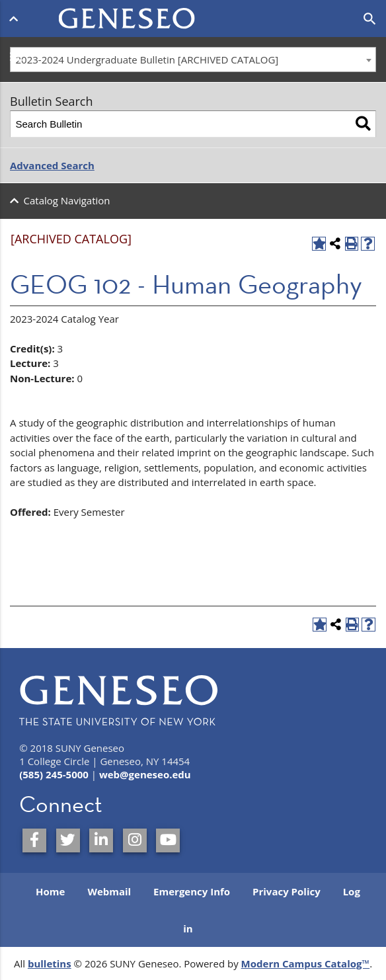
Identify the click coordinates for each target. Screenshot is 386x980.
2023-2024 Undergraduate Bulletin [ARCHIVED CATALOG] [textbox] (147, 60)
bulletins (50, 963)
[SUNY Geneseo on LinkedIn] (101, 840)
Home (50, 891)
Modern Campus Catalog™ (306, 963)
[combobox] (193, 60)
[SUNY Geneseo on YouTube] (168, 840)
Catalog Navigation (67, 200)
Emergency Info (192, 891)
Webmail (109, 891)
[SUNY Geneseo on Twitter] (68, 840)
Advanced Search (52, 165)
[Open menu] (16, 19)
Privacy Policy (287, 891)
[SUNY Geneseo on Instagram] (135, 840)
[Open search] (370, 19)
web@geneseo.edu (145, 774)
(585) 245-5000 (54, 774)
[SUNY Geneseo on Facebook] (34, 840)
